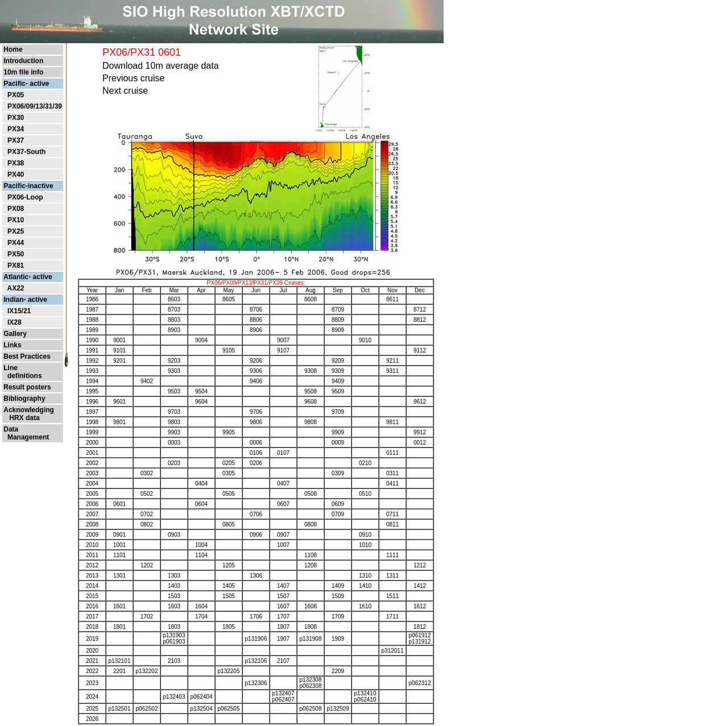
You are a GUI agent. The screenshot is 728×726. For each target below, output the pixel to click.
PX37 (16, 140)
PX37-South (26, 152)
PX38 (16, 163)
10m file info (23, 72)
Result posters (27, 387)
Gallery (15, 334)
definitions (22, 376)
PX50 (16, 254)
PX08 (16, 209)
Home (13, 49)
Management (26, 437)
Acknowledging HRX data (29, 414)
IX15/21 (19, 311)
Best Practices (27, 356)
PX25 (16, 231)
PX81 (16, 265)
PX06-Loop (25, 197)
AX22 (15, 288)
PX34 (16, 129)
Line (11, 368)
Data (11, 429)
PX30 (16, 118)
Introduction (23, 61)
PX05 (16, 95)
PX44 (16, 243)
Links (12, 345)
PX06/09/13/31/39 (35, 106)
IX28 (15, 322)
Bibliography (24, 399)
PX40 (16, 175)
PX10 (16, 220)
